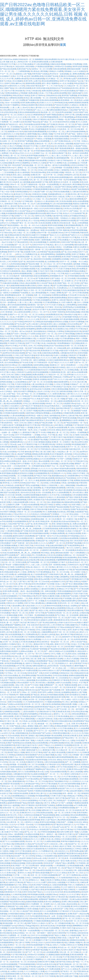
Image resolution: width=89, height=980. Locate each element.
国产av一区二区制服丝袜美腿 (59, 923)
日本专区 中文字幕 (9, 719)
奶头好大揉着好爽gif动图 (20, 697)
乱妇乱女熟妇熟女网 (31, 560)
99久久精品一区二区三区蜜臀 (24, 233)
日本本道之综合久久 (38, 943)
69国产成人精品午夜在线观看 (61, 490)
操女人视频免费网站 (45, 632)
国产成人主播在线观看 (26, 144)
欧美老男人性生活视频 (75, 649)
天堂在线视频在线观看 (13, 671)
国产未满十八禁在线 (19, 334)
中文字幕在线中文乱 (80, 425)
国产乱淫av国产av (21, 324)
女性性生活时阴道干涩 (79, 165)
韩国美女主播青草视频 (28, 134)
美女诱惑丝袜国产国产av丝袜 (40, 733)
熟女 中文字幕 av (19, 76)
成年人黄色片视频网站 (50, 83)
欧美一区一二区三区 (53, 237)
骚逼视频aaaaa (57, 476)
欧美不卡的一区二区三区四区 (64, 632)
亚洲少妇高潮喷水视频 (55, 172)
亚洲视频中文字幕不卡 (59, 562)
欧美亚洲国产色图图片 (74, 647)
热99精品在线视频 (18, 863)
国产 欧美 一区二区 (79, 938)
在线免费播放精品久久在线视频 (23, 796)
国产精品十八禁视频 (25, 428)
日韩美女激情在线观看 (34, 863)
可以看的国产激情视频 (38, 649)
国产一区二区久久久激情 (30, 480)
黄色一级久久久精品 (43, 647)
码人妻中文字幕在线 (61, 707)
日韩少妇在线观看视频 (37, 242)
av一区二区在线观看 (67, 550)
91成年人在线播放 (60, 355)
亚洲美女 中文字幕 (80, 168)
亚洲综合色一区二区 (43, 144)
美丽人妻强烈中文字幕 (43, 336)
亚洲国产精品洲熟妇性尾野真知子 (32, 420)
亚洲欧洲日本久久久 (74, 752)
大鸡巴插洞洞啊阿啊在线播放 (26, 367)
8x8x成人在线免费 (28, 437)
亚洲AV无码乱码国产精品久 (32, 892)
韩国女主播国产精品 (63, 108)
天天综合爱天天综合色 (76, 295)
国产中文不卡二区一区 (42, 731)
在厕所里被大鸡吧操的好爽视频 (37, 413)
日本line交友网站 (73, 324)
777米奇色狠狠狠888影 (21, 798)
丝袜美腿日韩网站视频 (66, 326)
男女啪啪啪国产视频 (74, 180)
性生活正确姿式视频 (46, 755)
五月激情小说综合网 (80, 435)
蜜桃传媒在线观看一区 (76, 69)
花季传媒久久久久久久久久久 (41, 469)
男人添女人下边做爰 (38, 430)
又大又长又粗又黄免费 (13, 495)
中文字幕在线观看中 (81, 829)
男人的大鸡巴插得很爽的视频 (61, 204)
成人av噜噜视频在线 (22, 574)
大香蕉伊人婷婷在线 (70, 774)
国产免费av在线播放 (75, 119)
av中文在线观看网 (37, 211)
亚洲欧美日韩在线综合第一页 (63, 223)
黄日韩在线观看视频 (30, 471)
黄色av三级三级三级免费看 (31, 488)
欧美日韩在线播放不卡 (13, 471)
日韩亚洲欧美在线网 (40, 396)
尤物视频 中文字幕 (65, 570)
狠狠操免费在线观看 (33, 83)
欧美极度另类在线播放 (23, 189)
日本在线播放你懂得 (80, 495)
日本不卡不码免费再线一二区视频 (27, 435)
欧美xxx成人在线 (42, 772)
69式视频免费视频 (16, 148)
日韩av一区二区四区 (29, 692)
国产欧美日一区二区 (68, 971)
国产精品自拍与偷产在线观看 (49, 690)
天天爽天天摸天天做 (58, 437)
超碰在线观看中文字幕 (39, 182)
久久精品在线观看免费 (19, 502)
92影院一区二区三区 (53, 637)
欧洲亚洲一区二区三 (25, 817)
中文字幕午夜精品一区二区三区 (16, 880)
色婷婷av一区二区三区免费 (41, 69)
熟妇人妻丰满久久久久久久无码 (42, 108)
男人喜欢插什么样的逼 (37, 324)
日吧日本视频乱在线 (15, 589)
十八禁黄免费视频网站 (13, 570)
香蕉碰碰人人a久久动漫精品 (75, 71)
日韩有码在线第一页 (17, 247)
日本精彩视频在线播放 (16, 914)
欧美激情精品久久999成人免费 (74, 849)
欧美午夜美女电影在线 (41, 88)
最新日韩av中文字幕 (54, 213)
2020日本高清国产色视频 (72, 760)
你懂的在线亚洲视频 (58, 64)
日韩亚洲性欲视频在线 (75, 610)
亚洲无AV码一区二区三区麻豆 (69, 603)
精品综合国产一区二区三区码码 (23, 856)
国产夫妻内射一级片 (43, 536)
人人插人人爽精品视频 (66, 485)
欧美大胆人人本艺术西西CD (53, 625)
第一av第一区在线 (34, 687)
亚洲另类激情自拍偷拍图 (40, 697)
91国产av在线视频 (25, 379)
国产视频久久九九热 (20, 967)
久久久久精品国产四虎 (23, 298)
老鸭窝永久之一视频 (36, 880)
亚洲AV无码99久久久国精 (42, 861)
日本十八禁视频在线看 (29, 846)
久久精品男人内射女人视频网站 (47, 740)
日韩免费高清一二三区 (46, 168)
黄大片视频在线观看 (22, 249)
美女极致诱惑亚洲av (33, 247)
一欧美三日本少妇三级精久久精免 (13, 375)
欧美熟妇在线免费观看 (70, 538)
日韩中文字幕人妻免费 (73, 115)
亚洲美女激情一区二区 (14, 976)
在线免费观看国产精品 (44, 661)
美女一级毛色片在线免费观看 (58, 165)
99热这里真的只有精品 (21, 95)
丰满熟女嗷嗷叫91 (71, 625)
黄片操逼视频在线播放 (60, 139)
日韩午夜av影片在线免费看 (49, 928)
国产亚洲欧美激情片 (43, 278)
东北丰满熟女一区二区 (54, 79)
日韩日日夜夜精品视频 (59, 389)
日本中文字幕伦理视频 (66, 334)
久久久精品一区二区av (41, 199)
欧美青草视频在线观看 (36, 156)
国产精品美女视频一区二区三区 (37, 264)
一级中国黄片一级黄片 (13, 221)
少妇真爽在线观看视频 (30, 495)
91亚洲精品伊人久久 (58, 473)
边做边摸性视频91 (57, 545)
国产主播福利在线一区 (32, 184)
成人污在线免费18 (37, 574)
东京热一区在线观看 (43, 493)
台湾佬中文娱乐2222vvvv (67, 623)
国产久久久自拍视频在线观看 (13, 841)
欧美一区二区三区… (33, 550)
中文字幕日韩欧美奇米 (71, 957)
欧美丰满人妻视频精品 (52, 902)
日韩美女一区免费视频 (63, 247)
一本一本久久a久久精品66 (37, 225)
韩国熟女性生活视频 (34, 548)
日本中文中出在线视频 (39, 935)
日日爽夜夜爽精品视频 (63, 471)
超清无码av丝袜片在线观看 (40, 389)
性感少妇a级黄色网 (10, 553)
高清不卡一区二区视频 (68, 262)
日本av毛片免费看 (76, 170)
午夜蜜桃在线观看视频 (45, 67)
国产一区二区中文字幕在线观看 (76, 293)
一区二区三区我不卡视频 (28, 411)
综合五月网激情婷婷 (35, 115)
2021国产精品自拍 (37, 317)
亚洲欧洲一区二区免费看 (79, 707)
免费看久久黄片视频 (8, 151)
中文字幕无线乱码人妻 (46, 449)
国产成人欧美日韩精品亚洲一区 (41, 521)
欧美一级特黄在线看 (77, 177)
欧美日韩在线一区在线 (57, 666)
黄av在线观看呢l (59, 608)
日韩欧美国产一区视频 (64, 822)
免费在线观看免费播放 (58, 298)
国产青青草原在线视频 (68, 418)
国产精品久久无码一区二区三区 (32, 290)
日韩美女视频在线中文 (52, 974)
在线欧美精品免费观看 (50, 353)
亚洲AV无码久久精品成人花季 (58, 197)
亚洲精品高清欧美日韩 (16, 235)
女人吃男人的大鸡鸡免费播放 (35, 281)
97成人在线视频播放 (64, 495)
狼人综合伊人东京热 (42, 391)
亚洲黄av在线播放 (31, 589)
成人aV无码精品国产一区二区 (47, 668)
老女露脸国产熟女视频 (39, 440)
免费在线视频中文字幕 (64, 480)
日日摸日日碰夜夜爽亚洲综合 (58, 360)
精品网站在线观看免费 (47, 411)
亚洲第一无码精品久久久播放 (64, 218)
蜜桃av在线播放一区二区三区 (32, 651)
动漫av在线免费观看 (47, 560)
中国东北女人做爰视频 (11, 805)
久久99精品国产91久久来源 (30, 399)
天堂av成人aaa (15, 444)
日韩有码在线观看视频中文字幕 (37, 945)
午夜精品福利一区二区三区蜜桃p (22, 661)
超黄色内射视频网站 (28, 329)
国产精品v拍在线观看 (8, 69)
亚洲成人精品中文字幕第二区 (77, 310)
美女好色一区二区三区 (34, 841)
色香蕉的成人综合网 (15, 418)
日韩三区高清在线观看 (63, 201)
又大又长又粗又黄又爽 (78, 382)
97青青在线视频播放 (64, 591)
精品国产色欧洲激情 (79, 189)
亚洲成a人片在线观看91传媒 (46, 856)
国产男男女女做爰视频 (31, 485)
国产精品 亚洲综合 (73, 582)
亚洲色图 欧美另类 (63, 712)
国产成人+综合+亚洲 (33, 353)
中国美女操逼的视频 (61, 136)
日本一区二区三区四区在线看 (15, 562)
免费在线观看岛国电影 (50, 91)
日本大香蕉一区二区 (35, 117)
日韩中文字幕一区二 (81, 391)
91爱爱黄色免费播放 (59, 295)
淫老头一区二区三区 (24, 644)
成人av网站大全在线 (15, 971)
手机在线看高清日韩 (36, 558)
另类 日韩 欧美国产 (15, 165)
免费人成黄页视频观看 (29, 408)
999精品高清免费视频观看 (50, 221)
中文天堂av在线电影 (59, 536)
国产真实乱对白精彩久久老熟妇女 (66, 105)
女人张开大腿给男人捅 (67, 302)
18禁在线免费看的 (78, 714)
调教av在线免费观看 (41, 141)
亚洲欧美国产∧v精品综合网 (78, 914)
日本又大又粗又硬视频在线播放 (39, 442)
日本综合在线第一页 (19, 348)
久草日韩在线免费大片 (52, 538)
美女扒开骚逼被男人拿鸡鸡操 (61, 454)
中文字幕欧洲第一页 (29, 201)
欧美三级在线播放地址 (37, 331)
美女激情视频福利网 (61, 158)
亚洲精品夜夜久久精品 (23, 844)
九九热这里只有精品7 (66, 266)
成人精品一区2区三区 (64, 435)
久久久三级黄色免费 (54, 394)
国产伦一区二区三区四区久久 (15, 115)
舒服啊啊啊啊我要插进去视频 (67, 560)
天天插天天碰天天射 (40, 507)
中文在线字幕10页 (14, 928)
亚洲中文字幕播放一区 (58, 119)
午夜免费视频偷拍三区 (65, 343)
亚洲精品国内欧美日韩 (73, 331)
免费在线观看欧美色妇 (58, 110)
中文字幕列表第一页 (22, 430)
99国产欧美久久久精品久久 (37, 923)
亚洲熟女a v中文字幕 (65, 589)
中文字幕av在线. (6, 233)
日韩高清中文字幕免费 (77, 355)
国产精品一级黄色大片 (77, 134)
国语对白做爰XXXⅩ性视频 (36, 235)
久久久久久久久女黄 (19, 117)
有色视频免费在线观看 (14, 213)
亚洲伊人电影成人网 (45, 286)
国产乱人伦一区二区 (32, 832)
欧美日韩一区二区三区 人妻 (34, 704)
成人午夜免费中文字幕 (21, 317)
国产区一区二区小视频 (73, 827)
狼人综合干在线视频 (77, 387)
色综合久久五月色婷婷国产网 (24, 187)
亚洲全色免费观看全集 (38, 197)
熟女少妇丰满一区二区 (29, 206)
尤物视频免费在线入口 (56, 194)
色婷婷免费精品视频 (41, 365)
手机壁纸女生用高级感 (15, 777)
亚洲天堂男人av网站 (45, 692)
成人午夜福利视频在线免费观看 (53, 488)
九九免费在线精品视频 (52, 841)
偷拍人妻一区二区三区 (60, 432)
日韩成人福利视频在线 (8, 300)
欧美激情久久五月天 (53, 317)
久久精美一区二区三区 (18, 259)
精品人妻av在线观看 (41, 461)
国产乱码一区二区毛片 (77, 798)
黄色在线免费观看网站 (50, 81)
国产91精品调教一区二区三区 (38, 562)
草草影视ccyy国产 (70, 79)
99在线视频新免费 (76, 866)
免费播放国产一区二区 (52, 685)
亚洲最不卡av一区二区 (42, 153)
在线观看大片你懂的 (72, 440)
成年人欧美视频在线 (74, 348)
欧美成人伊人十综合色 (30, 221)
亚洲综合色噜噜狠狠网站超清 (29, 112)
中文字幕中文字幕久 (59, 630)
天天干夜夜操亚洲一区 (42, 363)
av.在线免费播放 (56, 413)
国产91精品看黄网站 (72, 545)
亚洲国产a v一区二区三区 (24, 216)
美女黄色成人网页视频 (39, 71)
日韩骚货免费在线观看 (71, 413)
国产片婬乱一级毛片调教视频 (13, 230)
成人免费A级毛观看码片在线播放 (26, 748)
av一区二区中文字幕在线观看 (61, 264)
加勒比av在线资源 (16, 704)
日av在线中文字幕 (11, 336)
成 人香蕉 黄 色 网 (75, 724)
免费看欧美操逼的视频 (23, 490)
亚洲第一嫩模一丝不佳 (46, 531)
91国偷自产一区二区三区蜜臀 (14, 100)
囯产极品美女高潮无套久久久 (64, 825)
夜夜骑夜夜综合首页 (61, 620)
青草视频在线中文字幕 (80, 579)
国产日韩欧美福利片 (53, 574)
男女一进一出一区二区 (64, 411)
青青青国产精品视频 (52, 290)
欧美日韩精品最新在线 (8, 572)
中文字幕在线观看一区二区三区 (21, 177)
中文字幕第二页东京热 (53, 307)
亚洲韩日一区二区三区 (16, 945)
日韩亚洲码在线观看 (17, 810)
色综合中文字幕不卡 (40, 310)
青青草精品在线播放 (77, 271)
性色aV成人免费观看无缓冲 (32, 974)
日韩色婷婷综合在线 (53, 95)
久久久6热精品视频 (73, 935)
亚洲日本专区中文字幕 (41, 245)
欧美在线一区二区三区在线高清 (70, 810)
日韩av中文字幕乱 (11, 346)
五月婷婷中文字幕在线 (16, 343)
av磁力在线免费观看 (76, 379)
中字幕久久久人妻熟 (67, 740)
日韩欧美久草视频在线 (27, 158)
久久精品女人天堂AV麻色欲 (20, 897)
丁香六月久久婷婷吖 (73, 548)
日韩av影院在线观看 (36, 237)
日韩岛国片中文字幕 (8, 64)
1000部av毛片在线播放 (63, 67)
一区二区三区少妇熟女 (36, 314)
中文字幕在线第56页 (20, 242)
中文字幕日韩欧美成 (19, 955)
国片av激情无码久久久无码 (14, 86)
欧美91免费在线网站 (28, 103)
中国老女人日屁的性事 (56, 228)
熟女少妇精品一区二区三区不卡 (57, 211)
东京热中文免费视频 (76, 322)
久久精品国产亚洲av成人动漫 (48, 339)
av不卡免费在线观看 (26, 240)
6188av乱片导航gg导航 (26, 926)
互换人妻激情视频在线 (55, 502)
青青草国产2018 (80, 663)
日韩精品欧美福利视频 (43, 322)
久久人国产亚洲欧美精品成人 (61, 141)
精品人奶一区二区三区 (29, 127)
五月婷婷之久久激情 (38, 163)
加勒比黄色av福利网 (41, 579)
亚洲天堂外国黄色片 (72, 695)
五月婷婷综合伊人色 (56, 440)
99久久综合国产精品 (22, 211)
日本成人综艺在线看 (45, 170)
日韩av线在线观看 (14, 839)
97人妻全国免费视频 (41, 64)
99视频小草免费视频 (74, 64)
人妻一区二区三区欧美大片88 (65, 813)
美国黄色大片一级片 (31, 148)
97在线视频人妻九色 (70, 598)
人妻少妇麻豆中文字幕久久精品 (45, 808)
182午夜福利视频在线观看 (69, 319)
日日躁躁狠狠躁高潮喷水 (12, 974)
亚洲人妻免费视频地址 (8, 295)
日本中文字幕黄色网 (71, 233)
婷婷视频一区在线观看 (64, 168)
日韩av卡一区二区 (16, 184)
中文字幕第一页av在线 (24, 825)
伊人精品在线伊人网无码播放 (24, 67)
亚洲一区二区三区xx (27, 278)
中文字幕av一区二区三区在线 (15, 673)
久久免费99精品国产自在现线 (24, 577)
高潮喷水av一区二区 (72, 249)
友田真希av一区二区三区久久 (40, 827)
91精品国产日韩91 (21, 197)
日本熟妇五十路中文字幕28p (58, 160)
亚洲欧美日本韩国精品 (67, 76)
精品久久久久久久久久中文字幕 (44, 853)
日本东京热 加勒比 (54, 430)
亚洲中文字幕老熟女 (63, 189)
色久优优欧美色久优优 (63, 146)
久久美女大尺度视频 (14, 146)
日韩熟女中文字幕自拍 (77, 329)
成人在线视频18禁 (51, 262)
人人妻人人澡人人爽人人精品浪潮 (29, 302)
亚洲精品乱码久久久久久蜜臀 (33, 839)
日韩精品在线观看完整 (29, 105)
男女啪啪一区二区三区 (49, 663)
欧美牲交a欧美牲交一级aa (45, 642)
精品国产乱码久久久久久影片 (42, 716)
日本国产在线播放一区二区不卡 (22, 654)
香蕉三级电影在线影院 (60, 524)
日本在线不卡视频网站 (11, 105)
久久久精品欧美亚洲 (77, 240)
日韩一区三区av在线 (42, 582)
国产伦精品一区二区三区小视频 (53, 399)
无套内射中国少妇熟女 (61, 216)
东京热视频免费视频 (19, 500)
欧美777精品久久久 (12, 680)
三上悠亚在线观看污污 (41, 274)
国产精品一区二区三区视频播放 (34, 394)
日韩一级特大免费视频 (37, 360)
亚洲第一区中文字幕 (36, 613)
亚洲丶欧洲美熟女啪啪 (57, 565)
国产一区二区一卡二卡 (53, 774)
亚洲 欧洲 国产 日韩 (35, 673)
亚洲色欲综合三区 (14, 627)
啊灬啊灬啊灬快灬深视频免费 (11, 401)
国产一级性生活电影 (24, 555)
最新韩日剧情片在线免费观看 (24, 536)
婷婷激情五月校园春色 (75, 437)
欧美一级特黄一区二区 (39, 249)
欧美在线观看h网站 (70, 558)
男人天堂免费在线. (60, 288)
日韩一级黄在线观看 (48, 591)
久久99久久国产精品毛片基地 (24, 355)
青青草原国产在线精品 (41, 74)
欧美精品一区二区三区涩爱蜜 (65, 837)
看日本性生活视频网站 (21, 163)
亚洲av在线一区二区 (10, 808)
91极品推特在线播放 (10, 283)
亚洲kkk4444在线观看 (53, 606)
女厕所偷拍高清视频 (25, 579)
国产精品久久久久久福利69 (57, 235)
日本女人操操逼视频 (43, 630)
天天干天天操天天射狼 (61, 269)
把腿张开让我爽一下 (15, 505)
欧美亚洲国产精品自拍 (31, 122)
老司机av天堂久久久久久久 (23, 153)
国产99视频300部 (32, 100)
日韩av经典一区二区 (77, 620)
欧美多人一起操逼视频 (62, 406)
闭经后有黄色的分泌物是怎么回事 (40, 620)
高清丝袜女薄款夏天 (70, 736)
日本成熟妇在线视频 (61, 271)
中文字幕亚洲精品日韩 (27, 596)
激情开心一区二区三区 (62, 714)
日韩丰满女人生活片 (74, 488)
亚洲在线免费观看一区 (78, 955)
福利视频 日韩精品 (80, 264)
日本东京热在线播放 (43, 341)
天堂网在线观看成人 (12, 93)
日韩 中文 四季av (50, 803)
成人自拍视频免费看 (51, 952)
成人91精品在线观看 (43, 187)
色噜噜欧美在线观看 (68, 221)
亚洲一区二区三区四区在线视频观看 (44, 875)
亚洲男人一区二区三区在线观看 (58, 906)
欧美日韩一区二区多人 (76, 873)
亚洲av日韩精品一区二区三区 (24, 933)
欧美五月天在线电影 (8, 257)
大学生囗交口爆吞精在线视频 (61, 391)
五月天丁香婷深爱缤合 (16, 550)
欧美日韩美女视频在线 (54, 208)
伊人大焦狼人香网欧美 (55, 293)
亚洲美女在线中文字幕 (8, 379)
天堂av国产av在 (58, 827)
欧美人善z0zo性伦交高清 (25, 493)
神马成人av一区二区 (8, 582)
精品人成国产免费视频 (20, 509)
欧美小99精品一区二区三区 (26, 170)
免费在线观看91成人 (40, 666)
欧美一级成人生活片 (37, 208)
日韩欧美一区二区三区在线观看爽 (29, 512)
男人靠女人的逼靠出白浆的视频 (46, 464)
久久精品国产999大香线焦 (62, 187)
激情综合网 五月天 (58, 921)
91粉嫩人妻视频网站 (61, 577)
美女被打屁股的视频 (75, 731)
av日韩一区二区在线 (10, 642)
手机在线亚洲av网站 (38, 172)
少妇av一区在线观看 (12, 103)
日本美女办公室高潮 (71, 208)
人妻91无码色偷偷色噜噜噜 (75, 132)
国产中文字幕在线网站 (33, 777)
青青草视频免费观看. (51, 117)
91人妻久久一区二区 (30, 627)
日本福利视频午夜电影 (70, 317)
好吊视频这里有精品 (77, 216)
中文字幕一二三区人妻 (42, 526)
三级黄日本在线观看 (47, 230)
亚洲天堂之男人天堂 (13, 815)
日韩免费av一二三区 (77, 817)
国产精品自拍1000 (33, 351)
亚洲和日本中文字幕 (48, 728)
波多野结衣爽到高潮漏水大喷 (25, 339)
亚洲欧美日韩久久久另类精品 (58, 509)
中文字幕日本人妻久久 (42, 456)
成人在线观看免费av (72, 476)
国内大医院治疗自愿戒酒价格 (25, 136)
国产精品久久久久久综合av (32, 570)
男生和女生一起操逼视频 (59, 74)
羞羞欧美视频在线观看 (35, 902)
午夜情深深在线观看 (20, 793)
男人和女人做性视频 (70, 702)
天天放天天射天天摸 (45, 271)
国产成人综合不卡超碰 (79, 377)
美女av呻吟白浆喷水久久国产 (49, 671)
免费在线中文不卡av (49, 810)
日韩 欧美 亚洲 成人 (10, 240)
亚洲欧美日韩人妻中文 (74, 194)
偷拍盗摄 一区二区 (44, 724)
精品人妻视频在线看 (49, 603)
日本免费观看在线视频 (78, 136)
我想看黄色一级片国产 (36, 305)
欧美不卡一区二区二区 (75, 447)
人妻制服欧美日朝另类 (8, 428)
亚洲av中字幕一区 (58, 180)
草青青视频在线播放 (46, 471)
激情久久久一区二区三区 (12, 594)
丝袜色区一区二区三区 (54, 404)
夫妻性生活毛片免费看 (43, 216)
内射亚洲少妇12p (31, 690)
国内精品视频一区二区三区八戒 (35, 165)
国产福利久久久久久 (75, 235)
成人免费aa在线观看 (77, 524)
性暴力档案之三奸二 (79, 505)
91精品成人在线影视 (14, 485)
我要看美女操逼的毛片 (39, 497)
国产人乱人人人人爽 (41, 110)
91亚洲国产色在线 (51, 76)
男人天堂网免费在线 (30, 634)
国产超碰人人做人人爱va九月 (76, 399)
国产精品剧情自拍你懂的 (57, 649)
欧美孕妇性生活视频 (67, 122)
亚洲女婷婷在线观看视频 (49, 100)
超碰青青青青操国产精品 (44, 707)
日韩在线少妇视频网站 (62, 692)
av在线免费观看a (52, 788)
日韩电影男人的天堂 (71, 175)
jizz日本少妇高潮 (48, 247)
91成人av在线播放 (69, 163)
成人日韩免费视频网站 (13, 837)
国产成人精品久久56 (40, 610)
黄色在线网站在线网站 (8, 461)
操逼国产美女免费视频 (50, 418)
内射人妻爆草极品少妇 (73, 931)
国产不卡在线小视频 (43, 432)
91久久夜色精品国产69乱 (30, 784)
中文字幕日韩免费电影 (25, 707)
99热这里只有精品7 (47, 505)
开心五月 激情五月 (78, 748)
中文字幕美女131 (6, 194)
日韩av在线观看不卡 (24, 683)
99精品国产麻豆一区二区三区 (22, 223)
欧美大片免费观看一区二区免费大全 (60, 281)
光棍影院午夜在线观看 (50, 550)
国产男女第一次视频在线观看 (13, 565)
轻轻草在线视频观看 (75, 151)
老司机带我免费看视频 (78, 230)
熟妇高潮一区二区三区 (49, 112)
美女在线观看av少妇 (60, 329)
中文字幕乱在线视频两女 (42, 300)
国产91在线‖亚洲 (26, 363)
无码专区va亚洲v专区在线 (46, 964)
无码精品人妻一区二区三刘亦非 (14, 156)
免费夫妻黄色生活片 (56, 182)
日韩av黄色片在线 (70, 314)
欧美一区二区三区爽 (8, 497)
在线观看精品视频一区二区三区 (28, 257)
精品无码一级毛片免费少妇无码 (64, 861)
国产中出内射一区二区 (65, 709)
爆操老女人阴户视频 (24, 74)
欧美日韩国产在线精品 (70, 257)
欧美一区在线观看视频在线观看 (77, 858)
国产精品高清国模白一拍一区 (15, 225)
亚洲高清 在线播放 (39, 379)
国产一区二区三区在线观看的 (13, 459)
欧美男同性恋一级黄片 (34, 416)
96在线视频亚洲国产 (79, 444)
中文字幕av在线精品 (64, 627)
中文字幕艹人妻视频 (64, 459)
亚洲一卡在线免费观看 (50, 184)
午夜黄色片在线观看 (63, 444)
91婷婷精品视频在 (21, 192)
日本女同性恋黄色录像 (8, 112)
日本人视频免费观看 (25, 365)
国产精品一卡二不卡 (80, 962)
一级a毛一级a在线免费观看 (51, 257)
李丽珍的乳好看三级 (69, 764)
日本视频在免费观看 (15, 370)
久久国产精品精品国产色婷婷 (22, 791)
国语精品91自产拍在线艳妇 (60, 88)
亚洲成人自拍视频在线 (69, 880)
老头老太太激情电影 (22, 172)
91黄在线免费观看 (59, 69)
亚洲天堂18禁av (10, 365)
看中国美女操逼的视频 (41, 873)
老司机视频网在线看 (52, 890)
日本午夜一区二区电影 (54, 175)
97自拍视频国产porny (11, 269)
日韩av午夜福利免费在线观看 (15, 288)
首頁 (63, 45)
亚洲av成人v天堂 (73, 608)
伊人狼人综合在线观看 (14, 281)
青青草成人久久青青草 (11, 483)
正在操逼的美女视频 (66, 464)
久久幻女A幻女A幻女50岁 (53, 892)
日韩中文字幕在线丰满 (38, 509)
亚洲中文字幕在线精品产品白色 (71, 81)
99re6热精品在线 (61, 103)
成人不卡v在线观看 (52, 971)
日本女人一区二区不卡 (40, 312)
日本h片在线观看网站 (29, 801)
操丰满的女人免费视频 (64, 425)
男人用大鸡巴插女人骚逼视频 (62, 144)
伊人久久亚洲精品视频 (70, 370)
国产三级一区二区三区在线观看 (41, 382)
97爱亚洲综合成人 (47, 425)
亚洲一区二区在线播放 (11, 127)
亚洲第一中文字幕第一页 (27, 615)
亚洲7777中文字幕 (32, 343)
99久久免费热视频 (49, 512)
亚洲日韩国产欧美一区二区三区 (55, 618)
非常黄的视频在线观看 (42, 151)
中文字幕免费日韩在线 (46, 444)
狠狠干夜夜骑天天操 (77, 360)
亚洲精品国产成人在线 (44, 541)
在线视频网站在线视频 (60, 259)
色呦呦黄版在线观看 (12, 712)
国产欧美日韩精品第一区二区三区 (69, 964)
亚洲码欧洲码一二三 (60, 724)
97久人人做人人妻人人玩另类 (56, 156)
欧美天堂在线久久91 (52, 129)
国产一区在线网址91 (71, 801)
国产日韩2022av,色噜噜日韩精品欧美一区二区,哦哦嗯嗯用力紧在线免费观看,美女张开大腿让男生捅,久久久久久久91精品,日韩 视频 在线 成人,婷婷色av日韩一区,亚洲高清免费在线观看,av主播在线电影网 (44, 14)
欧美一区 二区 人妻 (77, 160)
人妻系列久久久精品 (31, 822)
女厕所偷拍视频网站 (56, 249)
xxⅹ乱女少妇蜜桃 (66, 83)
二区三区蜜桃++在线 (77, 572)
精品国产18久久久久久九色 (57, 379)
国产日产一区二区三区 (34, 952)
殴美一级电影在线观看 (79, 148)
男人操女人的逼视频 (75, 428)
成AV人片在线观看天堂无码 (17, 919)
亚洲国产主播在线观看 (34, 914)
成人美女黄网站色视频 (27, 675)
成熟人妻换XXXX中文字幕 (60, 644)
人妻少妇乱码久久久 (61, 851)
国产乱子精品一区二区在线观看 (67, 615)
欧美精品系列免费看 (77, 269)
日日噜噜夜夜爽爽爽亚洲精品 (43, 189)
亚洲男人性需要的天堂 (36, 500)
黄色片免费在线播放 (80, 471)
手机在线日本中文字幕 (70, 974)
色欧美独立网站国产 (63, 408)
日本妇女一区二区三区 (37, 502)
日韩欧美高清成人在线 (71, 916)
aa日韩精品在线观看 (8, 476)
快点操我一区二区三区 (8, 141)
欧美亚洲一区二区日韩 (34, 947)
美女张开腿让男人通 (53, 420)
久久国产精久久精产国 (25, 582)
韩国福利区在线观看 (78, 336)
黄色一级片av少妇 (21, 331)
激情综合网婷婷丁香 (59, 153)
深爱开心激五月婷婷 (36, 887)
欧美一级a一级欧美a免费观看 (39, 678)
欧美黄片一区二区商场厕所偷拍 (32, 466)
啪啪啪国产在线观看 (20, 129)
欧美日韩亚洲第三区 (17, 952)
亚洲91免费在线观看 (10, 591)
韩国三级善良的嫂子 (75, 93)
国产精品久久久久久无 (19, 827)
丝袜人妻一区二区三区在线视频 (26, 656)
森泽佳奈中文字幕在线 (22, 194)
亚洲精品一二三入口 (31, 401)
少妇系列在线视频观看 (9, 596)
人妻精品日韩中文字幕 (41, 644)
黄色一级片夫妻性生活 (20, 649)
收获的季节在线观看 (8, 555)
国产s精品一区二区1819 (50, 122)
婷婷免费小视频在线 (10, 377)
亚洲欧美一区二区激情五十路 (62, 442)
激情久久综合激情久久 (13, 406)
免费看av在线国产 (79, 187)
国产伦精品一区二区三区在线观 (63, 278)
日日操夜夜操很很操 (50, 529)
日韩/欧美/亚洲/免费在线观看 (53, 548)
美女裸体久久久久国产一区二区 (53, 687)
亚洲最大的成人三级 (57, 584)
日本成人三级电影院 (61, 170)
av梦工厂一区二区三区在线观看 (19, 119)
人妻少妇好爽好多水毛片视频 (42, 384)
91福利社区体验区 (23, 218)
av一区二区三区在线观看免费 (19, 786)
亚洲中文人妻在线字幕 (11, 206)
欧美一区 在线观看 (72, 182)
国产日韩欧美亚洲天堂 (29, 531)
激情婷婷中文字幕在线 (70, 637)
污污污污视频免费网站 (41, 298)
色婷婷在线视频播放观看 (22, 274)
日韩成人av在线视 (29, 721)
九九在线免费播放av (20, 382)
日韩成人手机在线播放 (60, 240)
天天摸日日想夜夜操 (22, 384)
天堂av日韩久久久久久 (22, 514)
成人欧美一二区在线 (12, 466)
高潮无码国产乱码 (24, 69)
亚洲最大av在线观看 (47, 594)
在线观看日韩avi (57, 233)
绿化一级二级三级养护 (19, 237)
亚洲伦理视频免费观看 (72, 225)
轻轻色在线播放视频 (37, 79)
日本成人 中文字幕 (45, 93)
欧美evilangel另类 (7, 249)
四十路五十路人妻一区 (24, 151)
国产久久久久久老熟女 (23, 199)
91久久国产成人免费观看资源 (19, 228)
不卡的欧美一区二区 (19, 687)
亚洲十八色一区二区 (49, 334)
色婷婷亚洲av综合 (22, 788)
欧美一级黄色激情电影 (25, 276)
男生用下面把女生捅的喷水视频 (48, 596)
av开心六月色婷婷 (78, 656)
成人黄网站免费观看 (77, 74)
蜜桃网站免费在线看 (44, 329)
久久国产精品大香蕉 (36, 890)
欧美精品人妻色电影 (15, 560)
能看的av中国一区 (77, 127)
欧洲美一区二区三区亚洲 (74, 346)
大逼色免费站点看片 (19, 606)
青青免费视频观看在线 (23, 853)
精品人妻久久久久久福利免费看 (62, 245)
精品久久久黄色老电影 (46, 201)
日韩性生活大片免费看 (78, 259)
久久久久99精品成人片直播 (34, 971)
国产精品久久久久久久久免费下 (63, 363)
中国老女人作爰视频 (43, 139)
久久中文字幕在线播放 (24, 64)
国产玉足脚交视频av (61, 286)
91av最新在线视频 (37, 774)
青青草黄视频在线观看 (36, 894)
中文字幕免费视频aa (67, 117)
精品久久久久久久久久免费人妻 (47, 358)
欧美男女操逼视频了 (66, 112)
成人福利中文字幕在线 (31, 663)
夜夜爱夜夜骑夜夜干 (41, 177)
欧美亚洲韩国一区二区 (68, 100)
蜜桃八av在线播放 (63, 815)
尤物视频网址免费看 (63, 254)
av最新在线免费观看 (75, 199)
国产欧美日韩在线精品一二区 (17, 598)
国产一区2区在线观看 (45, 158)
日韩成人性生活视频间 (14, 81)
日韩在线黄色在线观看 (44, 813)
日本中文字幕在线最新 (64, 767)
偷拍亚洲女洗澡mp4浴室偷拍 (64, 521)
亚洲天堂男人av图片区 (32, 81)
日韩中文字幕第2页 (22, 389)
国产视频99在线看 (47, 779)
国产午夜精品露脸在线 (27, 377)
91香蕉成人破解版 (50, 570)
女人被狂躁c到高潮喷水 (79, 192)
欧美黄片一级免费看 (35, 538)
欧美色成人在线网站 (70, 606)
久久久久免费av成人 (78, 197)
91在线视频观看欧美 (41, 473)
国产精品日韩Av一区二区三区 (74, 466)
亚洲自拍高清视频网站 (60, 526)
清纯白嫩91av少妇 (18, 83)
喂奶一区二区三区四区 (75, 697)
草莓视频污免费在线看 (29, 93)
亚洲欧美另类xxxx (7, 168)
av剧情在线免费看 (60, 93)
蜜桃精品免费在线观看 (35, 375)
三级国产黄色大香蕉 (12, 329)
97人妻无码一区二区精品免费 (55, 348)
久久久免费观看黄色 (17, 728)
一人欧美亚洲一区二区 (55, 868)
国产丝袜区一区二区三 (24, 940)
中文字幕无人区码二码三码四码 (31, 346)
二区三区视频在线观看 (25, 476)
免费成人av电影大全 (63, 505)
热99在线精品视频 (18, 264)
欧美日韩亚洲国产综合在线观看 (28, 266)
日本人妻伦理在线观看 (23, 88)
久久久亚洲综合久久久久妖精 (33, 957)
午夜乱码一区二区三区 (73, 172)
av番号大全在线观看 (63, 683)
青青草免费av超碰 (77, 851)
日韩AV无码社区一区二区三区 (62, 456)
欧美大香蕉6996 (59, 933)
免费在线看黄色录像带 (67, 529)
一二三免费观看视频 (22, 71)
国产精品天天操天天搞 (42, 476)
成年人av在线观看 (21, 180)
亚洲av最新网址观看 (46, 127)
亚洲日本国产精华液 (69, 242)
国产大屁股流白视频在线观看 (15, 387)
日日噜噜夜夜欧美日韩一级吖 (60, 372)
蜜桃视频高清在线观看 (46, 615)
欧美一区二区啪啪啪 (25, 295)
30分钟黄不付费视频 (25, 391)
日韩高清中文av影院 (24, 372)
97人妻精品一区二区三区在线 (25, 168)
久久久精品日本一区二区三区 (74, 86)
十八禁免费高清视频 (12, 531)
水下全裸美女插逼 (34, 334)
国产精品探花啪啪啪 (80, 570)
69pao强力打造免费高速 (34, 307)
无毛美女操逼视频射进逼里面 (72, 290)
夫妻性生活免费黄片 (80, 247)
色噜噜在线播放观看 (76, 675)
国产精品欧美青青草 (8, 940)
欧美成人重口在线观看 (32, 98)
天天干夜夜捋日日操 (29, 444)
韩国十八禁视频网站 (8, 266)
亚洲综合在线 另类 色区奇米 (11, 957)
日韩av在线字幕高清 (33, 86)
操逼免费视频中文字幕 (45, 721)
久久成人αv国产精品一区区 (10, 394)
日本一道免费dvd (32, 230)
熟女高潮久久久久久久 (45, 103)
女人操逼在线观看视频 (58, 885)
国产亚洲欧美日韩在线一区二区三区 (61, 124)
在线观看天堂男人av (31, 252)
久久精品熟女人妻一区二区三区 (67, 452)
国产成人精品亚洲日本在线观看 (39, 259)
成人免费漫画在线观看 (14, 98)
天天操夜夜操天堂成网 (54, 659)
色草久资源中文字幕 (75, 630)
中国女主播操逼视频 (20, 533)
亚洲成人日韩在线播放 (52, 483)
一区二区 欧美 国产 (77, 158)
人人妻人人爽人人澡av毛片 (19, 108)
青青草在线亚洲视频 (80, 67)
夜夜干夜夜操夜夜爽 (62, 148)
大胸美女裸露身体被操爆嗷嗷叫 (55, 914)
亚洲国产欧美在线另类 (66, 98)
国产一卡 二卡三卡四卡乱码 (52, 86)
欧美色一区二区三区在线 (70, 129)
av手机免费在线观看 (56, 743)
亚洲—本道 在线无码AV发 (32, 625)
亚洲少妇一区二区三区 (42, 428)
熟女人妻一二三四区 (67, 668)
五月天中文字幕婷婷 (25, 110)
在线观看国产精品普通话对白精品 (38, 757)
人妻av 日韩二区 (21, 685)
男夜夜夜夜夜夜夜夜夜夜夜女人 (63, 341)
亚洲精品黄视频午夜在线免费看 (35, 160)
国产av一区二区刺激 (8, 464)
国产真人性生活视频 (33, 810)
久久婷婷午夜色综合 (46, 146)
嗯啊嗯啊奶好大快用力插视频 (73, 420)
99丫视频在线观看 (23, 695)
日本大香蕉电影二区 (8, 312)
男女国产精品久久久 (77, 507)
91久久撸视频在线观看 (36, 387)
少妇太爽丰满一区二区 (14, 822)
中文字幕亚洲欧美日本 (52, 967)
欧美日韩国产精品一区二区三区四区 (67, 283)
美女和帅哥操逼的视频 (57, 310)
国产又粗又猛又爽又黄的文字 (27, 623)
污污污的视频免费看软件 (43, 825)
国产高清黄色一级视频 (13, 779)
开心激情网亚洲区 (53, 242)
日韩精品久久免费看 (56, 71)
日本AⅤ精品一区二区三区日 (61, 461)
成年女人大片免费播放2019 (26, 254)
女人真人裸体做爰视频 (37, 293)
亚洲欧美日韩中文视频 (46, 962)
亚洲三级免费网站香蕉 (35, 76)
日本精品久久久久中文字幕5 (69, 894)
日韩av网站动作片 (9, 110)
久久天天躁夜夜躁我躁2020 (79, 288)
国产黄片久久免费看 (54, 163)
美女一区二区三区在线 (60, 572)
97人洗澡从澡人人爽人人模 (57, 844)
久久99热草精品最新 (39, 228)
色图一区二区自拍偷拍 (42, 295)
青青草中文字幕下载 (15, 252)
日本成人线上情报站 (20, 699)
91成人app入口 (8, 788)
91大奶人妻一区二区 (65, 639)
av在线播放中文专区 (58, 582)
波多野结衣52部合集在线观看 (14, 353)
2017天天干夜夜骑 (48, 976)
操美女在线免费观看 (80, 201)
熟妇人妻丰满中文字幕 (64, 634)
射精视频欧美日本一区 (58, 276)
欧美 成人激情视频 (23, 182)
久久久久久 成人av (38, 798)
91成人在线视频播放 (43, 269)
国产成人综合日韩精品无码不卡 (73, 252)
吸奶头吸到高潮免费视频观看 (35, 132)
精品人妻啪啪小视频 (45, 134)
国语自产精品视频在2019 (58, 781)
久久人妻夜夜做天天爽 (8, 204)
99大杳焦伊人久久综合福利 (62, 870)
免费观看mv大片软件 (15, 132)
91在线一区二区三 (58, 647)
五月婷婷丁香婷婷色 (57, 312)
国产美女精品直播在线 (48, 623)
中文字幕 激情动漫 (21, 208)
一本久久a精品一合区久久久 (70, 699)
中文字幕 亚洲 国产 (61, 134)
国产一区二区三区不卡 (23, 245)
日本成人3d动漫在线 (33, 91)
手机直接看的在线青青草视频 (35, 124)
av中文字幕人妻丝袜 (24, 666)
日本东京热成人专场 (41, 545)
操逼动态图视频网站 (42, 276)
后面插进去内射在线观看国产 (27, 755)
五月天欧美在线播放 (62, 127)
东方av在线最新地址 (52, 601)
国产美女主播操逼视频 (74, 584)
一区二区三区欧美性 (49, 98)
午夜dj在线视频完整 (52, 500)
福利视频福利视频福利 (53, 738)
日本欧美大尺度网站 (52, 880)
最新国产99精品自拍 (61, 541)
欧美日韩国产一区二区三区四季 (23, 866)
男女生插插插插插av (10, 158)
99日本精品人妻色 (48, 553)
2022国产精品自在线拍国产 (60, 579)
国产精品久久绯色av (8, 170)
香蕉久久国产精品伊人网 (50, 820)
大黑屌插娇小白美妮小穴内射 (67, 531)
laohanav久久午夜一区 (16, 959)
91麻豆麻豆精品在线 (54, 598)
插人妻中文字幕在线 (23, 584)
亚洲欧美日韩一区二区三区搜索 (24, 632)
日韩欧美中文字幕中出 (66, 834)
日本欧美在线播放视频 (61, 192)
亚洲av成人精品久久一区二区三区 (38, 567)
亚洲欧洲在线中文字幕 (46, 712)
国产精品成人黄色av (38, 695)
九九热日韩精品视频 (54, 793)
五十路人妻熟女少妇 (24, 885)
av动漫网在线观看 (23, 497)
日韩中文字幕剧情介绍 (41, 119)
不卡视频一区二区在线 (14, 979)
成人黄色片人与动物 (57, 945)
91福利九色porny (45, 909)
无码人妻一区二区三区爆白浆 (40, 180)
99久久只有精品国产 (24, 396)
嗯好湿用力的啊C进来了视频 (23, 740)
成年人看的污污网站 (46, 726)
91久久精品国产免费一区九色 (40, 192)
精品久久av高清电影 (59, 151)
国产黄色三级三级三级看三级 (43, 452)
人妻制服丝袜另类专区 (68, 353)
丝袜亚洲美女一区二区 (48, 401)
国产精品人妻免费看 (67, 863)
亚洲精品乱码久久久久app (34, 738)
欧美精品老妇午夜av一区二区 (31, 483)
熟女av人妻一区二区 (63, 748)
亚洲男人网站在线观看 (13, 341)
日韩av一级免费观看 (15, 834)
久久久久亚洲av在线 (8, 873)
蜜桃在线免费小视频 (69, 704)
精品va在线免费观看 (14, 404)
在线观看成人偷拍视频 (23, 310)
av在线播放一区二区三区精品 (42, 218)
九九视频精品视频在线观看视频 (57, 955)
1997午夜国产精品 (47, 148)
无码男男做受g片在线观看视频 (74, 307)
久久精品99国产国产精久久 (77, 110)
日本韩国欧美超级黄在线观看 (13, 413)
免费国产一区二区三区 (57, 543)
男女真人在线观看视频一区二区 (14, 620)
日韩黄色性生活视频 (39, 194)
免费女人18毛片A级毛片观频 (71, 500)
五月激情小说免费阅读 (16, 567)
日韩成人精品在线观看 (27, 283)
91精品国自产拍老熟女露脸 (24, 358)
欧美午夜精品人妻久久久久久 (66, 367)
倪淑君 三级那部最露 (42, 240)
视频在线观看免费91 (61, 382)
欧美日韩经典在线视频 (16, 904)
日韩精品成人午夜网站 (55, 331)
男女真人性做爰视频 (36, 129)
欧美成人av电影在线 (81, 613)
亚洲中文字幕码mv (38, 95)
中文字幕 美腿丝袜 (62, 230)
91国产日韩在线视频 (35, 348)
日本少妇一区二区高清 (17, 762)
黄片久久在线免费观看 (60, 493)
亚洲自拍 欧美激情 (45, 105)
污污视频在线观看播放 (53, 702)
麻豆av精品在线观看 (80, 899)
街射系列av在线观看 (33, 326)
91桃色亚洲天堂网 (9, 144)
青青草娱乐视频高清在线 (58, 396)
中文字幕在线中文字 (65, 911)
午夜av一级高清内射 (45, 136)
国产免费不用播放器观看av (53, 115)
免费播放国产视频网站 (13, 625)
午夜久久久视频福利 (75, 885)
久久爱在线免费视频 (17, 416)
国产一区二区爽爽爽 (73, 762)
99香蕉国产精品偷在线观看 (50, 252)
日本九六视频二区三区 (59, 654)
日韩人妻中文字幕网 (22, 943)
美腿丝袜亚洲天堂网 (58, 697)
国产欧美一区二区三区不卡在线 (71, 517)
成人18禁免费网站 (70, 305)
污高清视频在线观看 (27, 269)
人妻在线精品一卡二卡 (21, 440)
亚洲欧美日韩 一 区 (38, 175)
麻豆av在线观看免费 (79, 372)
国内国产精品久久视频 (16, 752)
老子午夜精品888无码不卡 (24, 322)
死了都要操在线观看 (69, 685)
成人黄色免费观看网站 (46, 254)
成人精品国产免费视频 (23, 454)
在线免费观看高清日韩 (54, 314)
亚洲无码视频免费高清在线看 (35, 213)
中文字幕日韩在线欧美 (16, 91)
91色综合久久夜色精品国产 (25, 139)
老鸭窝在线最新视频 (68, 820)
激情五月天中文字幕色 (46, 408)
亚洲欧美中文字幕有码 (61, 680)
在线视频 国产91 (19, 351)
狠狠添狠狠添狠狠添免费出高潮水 (24, 286)
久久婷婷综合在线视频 (30, 815)
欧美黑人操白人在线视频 (20, 175)
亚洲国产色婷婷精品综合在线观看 (19, 743)
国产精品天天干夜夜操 (30, 406)
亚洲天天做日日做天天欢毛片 (27, 745)
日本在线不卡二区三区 (78, 139)
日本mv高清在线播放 (67, 91)
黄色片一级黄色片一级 (48, 834)
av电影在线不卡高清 (66, 351)
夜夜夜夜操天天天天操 (49, 351)
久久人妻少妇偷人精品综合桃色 (65, 904)
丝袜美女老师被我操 (53, 704)
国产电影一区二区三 (38, 868)
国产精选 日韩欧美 (73, 497)
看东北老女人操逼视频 (77, 654)
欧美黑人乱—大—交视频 (10, 290)
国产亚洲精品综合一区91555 (17, 360)
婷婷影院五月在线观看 (63, 745)
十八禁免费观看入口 (81, 553)
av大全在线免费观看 (11, 420)
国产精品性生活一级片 (14, 124)
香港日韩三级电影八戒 (29, 736)
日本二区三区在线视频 (36, 764)
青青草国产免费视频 (69, 95)
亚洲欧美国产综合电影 (69, 206)
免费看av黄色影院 (22, 79)
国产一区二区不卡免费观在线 (69, 875)
